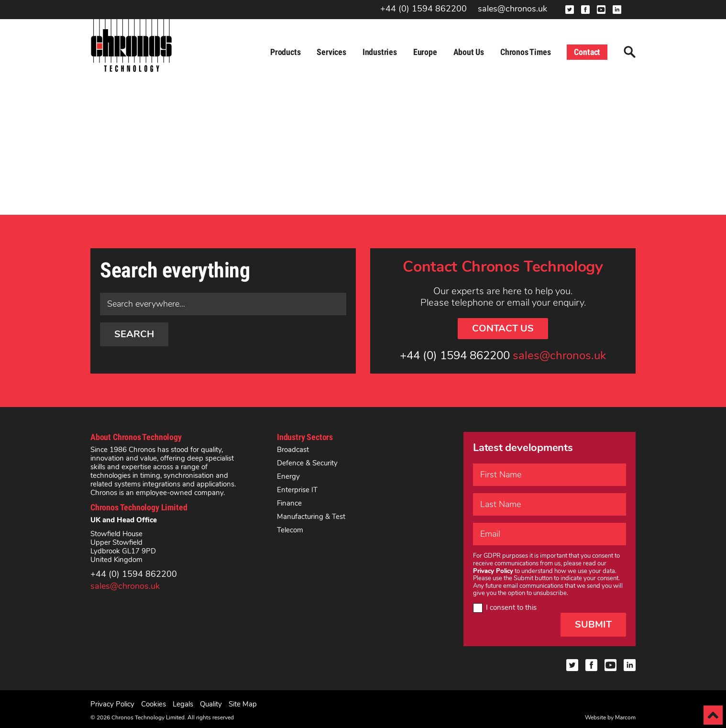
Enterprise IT (297, 490)
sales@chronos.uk (512, 9)
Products (286, 52)
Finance (289, 503)
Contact (587, 52)
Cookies (154, 704)
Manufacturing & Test (311, 517)
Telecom (290, 530)
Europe (425, 52)
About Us (469, 52)
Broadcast (293, 450)
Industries (380, 52)
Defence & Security (307, 463)
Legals (183, 704)
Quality (211, 704)
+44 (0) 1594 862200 (423, 9)
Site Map (243, 704)
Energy (288, 476)
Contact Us (503, 328)
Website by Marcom (610, 717)
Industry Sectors (305, 437)
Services (331, 52)
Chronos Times (526, 52)
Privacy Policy (112, 704)
